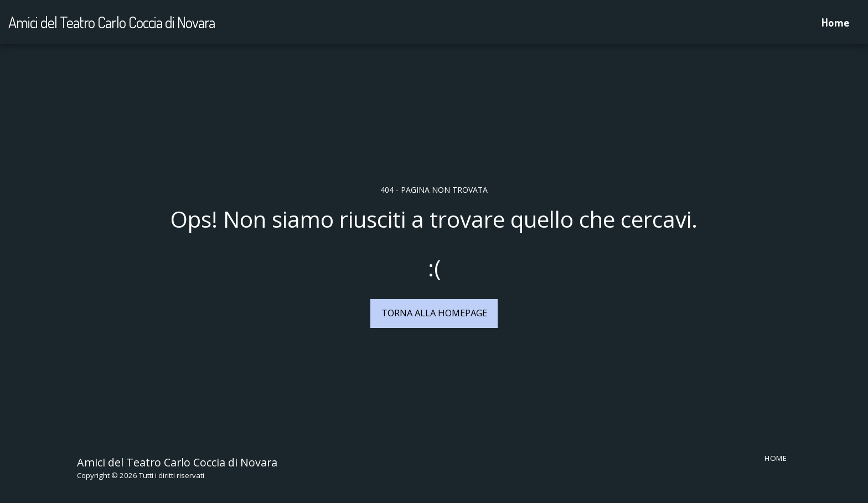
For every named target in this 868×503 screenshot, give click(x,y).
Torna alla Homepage (434, 313)
